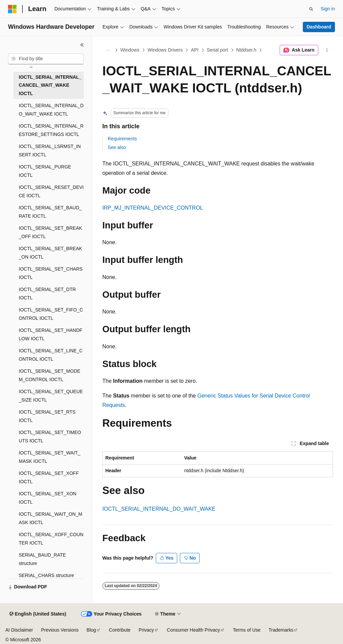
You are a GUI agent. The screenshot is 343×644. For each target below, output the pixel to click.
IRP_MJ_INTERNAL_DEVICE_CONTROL (153, 208)
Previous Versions (60, 630)
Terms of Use (247, 630)
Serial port (217, 50)
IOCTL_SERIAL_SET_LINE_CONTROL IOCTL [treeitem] (51, 355)
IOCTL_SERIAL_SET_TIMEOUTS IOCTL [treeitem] (50, 437)
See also (117, 147)
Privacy (146, 630)
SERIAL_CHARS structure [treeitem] (46, 575)
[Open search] (311, 9)
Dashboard (319, 27)
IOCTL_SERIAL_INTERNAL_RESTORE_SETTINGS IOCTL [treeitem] (51, 130)
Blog (91, 630)
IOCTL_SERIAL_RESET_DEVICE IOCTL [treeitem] (51, 191)
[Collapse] (82, 45)
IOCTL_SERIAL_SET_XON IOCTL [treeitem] (48, 498)
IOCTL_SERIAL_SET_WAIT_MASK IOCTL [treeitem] (50, 457)
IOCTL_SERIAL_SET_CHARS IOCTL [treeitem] (51, 273)
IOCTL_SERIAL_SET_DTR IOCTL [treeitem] (47, 294)
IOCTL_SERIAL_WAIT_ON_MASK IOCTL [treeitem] (50, 518)
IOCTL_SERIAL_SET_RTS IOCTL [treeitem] (47, 416)
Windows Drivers (165, 50)
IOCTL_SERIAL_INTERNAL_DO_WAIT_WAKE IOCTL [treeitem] (51, 110)
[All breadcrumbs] (108, 50)
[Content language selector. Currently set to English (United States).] (38, 614)
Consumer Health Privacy (193, 630)
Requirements (122, 139)
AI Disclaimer (19, 630)
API (195, 50)
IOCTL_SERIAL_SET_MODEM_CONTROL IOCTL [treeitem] (50, 375)
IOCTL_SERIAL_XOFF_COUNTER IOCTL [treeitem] (51, 539)
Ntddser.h (246, 50)
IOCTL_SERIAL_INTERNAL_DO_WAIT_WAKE (159, 509)
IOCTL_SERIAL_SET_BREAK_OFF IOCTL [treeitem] (50, 232)
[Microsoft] (12, 9)
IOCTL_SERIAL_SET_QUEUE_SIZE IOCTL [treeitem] (51, 396)
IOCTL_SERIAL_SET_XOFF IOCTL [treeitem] (49, 477)
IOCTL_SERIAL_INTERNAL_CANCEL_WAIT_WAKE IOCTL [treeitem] (50, 85)
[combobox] (46, 59)
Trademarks (281, 630)
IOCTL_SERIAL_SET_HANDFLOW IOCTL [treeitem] (51, 334)
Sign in (328, 9)
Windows (130, 50)
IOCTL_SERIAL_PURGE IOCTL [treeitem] (45, 171)
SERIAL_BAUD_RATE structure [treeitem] (42, 559)
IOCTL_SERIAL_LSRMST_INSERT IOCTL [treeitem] (50, 151)
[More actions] (327, 50)
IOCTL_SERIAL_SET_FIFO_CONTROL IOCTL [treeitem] (51, 314)
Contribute (120, 630)
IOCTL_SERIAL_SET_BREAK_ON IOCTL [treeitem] (50, 253)
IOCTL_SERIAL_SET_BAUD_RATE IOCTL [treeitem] (50, 212)
